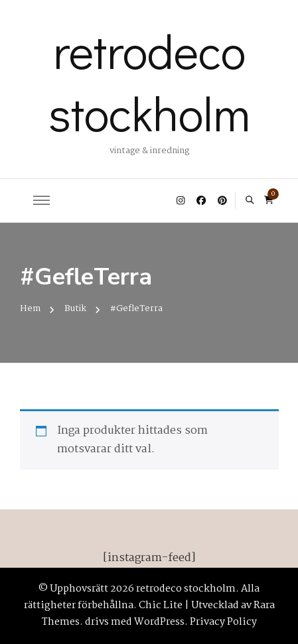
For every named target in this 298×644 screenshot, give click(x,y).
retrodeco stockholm (149, 82)
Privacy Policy (223, 622)
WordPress (159, 622)
